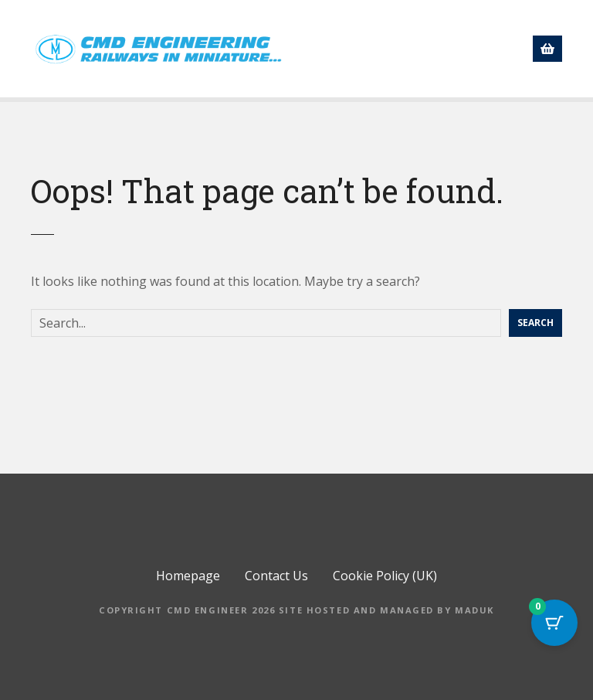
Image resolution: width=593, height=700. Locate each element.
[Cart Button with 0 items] (554, 623)
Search (535, 336)
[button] (539, 54)
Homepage (369, 21)
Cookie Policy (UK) (385, 590)
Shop (447, 21)
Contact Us (468, 56)
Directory (378, 56)
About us (520, 21)
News (303, 56)
